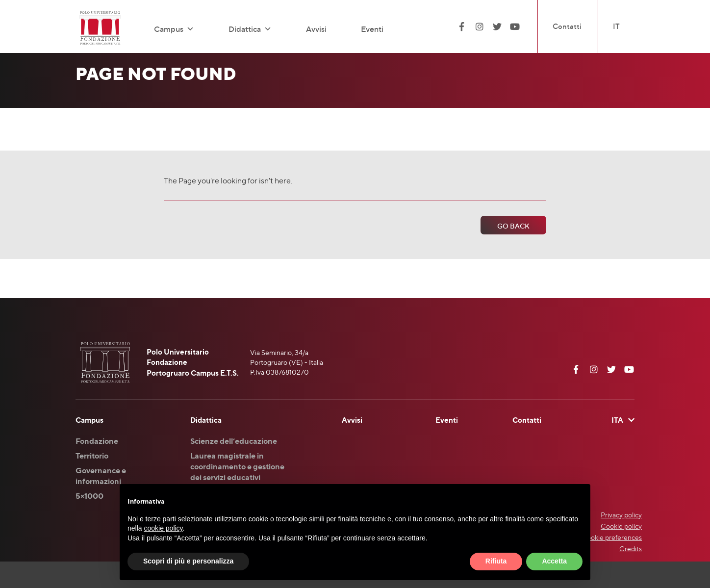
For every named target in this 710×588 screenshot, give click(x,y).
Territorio (92, 456)
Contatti (567, 26)
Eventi (372, 29)
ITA (617, 420)
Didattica (250, 29)
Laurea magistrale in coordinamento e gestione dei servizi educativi (237, 466)
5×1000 (89, 496)
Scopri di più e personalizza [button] (188, 561)
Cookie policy (621, 526)
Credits (631, 549)
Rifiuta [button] (496, 561)
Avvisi (316, 29)
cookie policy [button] (163, 528)
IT (616, 26)
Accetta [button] (554, 561)
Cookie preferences (612, 537)
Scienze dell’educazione (234, 441)
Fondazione (97, 441)
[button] (189, 29)
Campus (174, 29)
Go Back (513, 226)
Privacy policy (621, 515)
